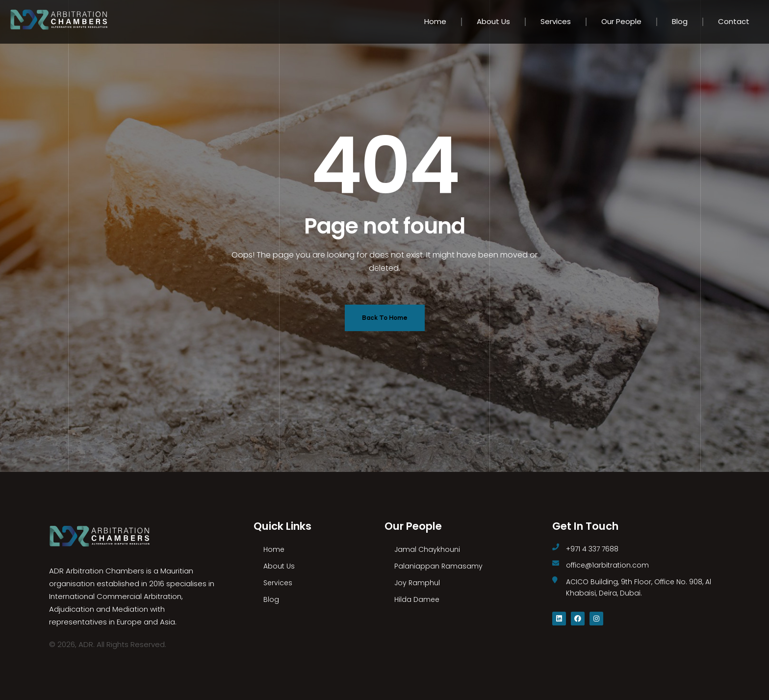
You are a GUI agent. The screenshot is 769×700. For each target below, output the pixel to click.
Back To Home (385, 318)
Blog (680, 21)
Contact (734, 21)
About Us (493, 21)
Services (556, 21)
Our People (621, 21)
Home (435, 21)
